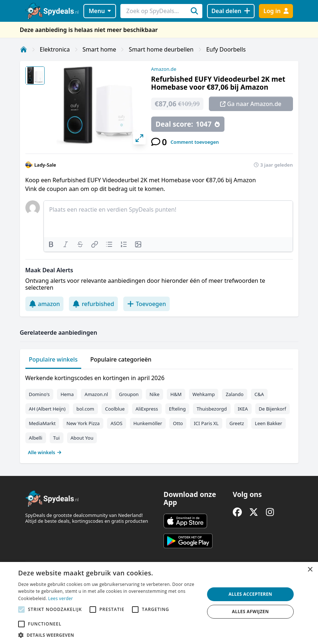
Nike (154, 394)
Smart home (100, 49)
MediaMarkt (42, 423)
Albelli (36, 438)
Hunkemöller (148, 423)
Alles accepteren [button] (250, 594)
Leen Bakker (269, 423)
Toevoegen (146, 304)
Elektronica (55, 49)
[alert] (159, 603)
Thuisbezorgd (212, 409)
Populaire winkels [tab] (53, 359)
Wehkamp (204, 394)
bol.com (85, 409)
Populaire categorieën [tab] (121, 359)
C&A (259, 394)
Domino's (39, 394)
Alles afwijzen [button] (251, 612)
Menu (100, 11)
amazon (45, 304)
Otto (178, 423)
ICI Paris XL (206, 423)
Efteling (177, 409)
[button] (109, 635)
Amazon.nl (96, 394)
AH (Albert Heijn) (47, 409)
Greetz (237, 423)
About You (82, 438)
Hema (67, 394)
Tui (57, 438)
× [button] (310, 570)
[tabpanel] (159, 413)
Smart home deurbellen (161, 49)
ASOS (117, 423)
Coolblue (115, 409)
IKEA (243, 409)
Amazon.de (164, 69)
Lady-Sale (45, 165)
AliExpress (147, 409)
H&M (176, 394)
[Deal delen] (231, 11)
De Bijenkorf (272, 409)
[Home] (24, 49)
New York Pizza (83, 423)
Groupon (129, 394)
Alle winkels (45, 452)
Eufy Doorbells (226, 49)
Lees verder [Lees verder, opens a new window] (61, 598)
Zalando (234, 394)
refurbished (93, 304)
